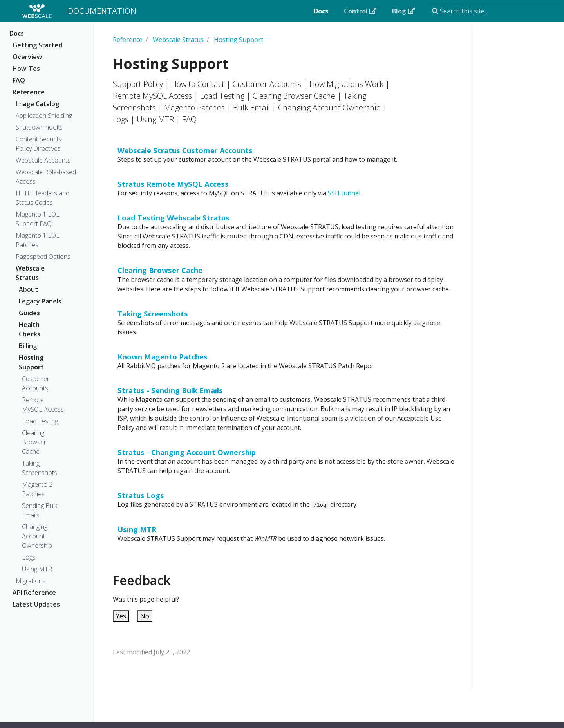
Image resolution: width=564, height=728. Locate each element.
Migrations (31, 581)
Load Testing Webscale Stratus (174, 218)
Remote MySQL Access (43, 405)
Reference (29, 92)
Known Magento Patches (163, 357)
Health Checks (30, 329)
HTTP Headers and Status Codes (42, 198)
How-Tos (26, 69)
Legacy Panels (40, 301)
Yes (121, 616)
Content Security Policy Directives (39, 144)
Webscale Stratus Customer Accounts (185, 150)
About (28, 289)
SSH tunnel (344, 193)
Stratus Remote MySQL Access (173, 184)
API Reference (34, 593)
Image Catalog (37, 104)
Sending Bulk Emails (40, 510)
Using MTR (37, 569)
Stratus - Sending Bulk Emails (170, 390)
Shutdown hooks (39, 127)
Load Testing (40, 421)
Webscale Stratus (30, 273)
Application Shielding (44, 116)
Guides (29, 313)
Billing (28, 346)
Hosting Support (31, 362)
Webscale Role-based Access (46, 177)
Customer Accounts (36, 383)
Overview (27, 57)
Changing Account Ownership (37, 536)
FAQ (19, 80)
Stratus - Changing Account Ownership (187, 452)
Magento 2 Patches (37, 489)
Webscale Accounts (43, 160)
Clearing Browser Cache (34, 442)
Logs (29, 557)
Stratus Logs (141, 495)
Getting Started (37, 45)
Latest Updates (36, 604)
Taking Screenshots (40, 468)
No (145, 616)
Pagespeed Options (43, 257)
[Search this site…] (496, 11)
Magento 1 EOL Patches (38, 240)
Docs (17, 33)
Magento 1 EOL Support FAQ (38, 219)
